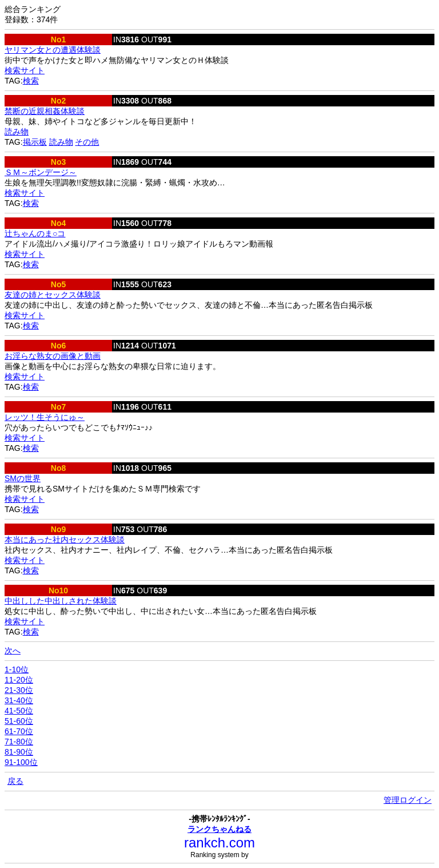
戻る (15, 781)
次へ (13, 651)
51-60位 (19, 721)
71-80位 (19, 742)
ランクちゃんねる (219, 829)
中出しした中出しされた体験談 (61, 601)
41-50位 (19, 711)
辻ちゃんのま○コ (35, 233)
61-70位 (19, 731)
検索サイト (25, 70)
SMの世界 (23, 478)
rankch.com (219, 843)
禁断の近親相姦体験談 (45, 111)
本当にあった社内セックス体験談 (65, 540)
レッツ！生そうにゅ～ (45, 417)
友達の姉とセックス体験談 (53, 295)
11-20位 (19, 680)
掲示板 (35, 142)
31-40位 (19, 700)
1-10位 (17, 669)
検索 (31, 81)
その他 (87, 142)
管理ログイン (408, 800)
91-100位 (21, 762)
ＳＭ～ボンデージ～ (41, 172)
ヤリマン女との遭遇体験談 (53, 50)
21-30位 (19, 690)
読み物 (17, 132)
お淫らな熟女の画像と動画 (53, 356)
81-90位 (19, 752)
